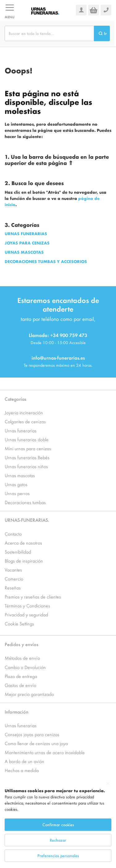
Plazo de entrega (21, 676)
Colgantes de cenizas (25, 421)
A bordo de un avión (24, 761)
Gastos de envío (20, 685)
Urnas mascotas (20, 475)
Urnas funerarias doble (27, 439)
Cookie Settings (19, 623)
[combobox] (49, 33)
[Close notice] (108, 792)
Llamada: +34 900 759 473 (58, 335)
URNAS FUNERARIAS (26, 233)
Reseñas (13, 587)
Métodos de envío (22, 658)
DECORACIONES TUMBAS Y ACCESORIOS (46, 261)
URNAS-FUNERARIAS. (27, 520)
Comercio (14, 579)
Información (17, 712)
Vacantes (13, 570)
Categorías (15, 399)
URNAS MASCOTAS (24, 252)
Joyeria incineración (24, 412)
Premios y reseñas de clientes (33, 596)
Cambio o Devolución (25, 667)
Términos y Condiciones (27, 605)
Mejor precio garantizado (29, 694)
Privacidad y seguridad (26, 614)
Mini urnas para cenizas (28, 448)
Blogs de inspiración (24, 561)
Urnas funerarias (21, 430)
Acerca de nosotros (23, 543)
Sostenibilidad (18, 552)
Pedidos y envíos (21, 644)
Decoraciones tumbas (25, 502)
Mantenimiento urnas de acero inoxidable (45, 752)
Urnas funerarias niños (26, 466)
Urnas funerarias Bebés (27, 457)
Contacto (13, 534)
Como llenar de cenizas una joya (36, 743)
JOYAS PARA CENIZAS (27, 243)
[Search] (102, 33)
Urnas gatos (16, 484)
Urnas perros (17, 493)
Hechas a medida (22, 770)
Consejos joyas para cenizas (32, 734)
